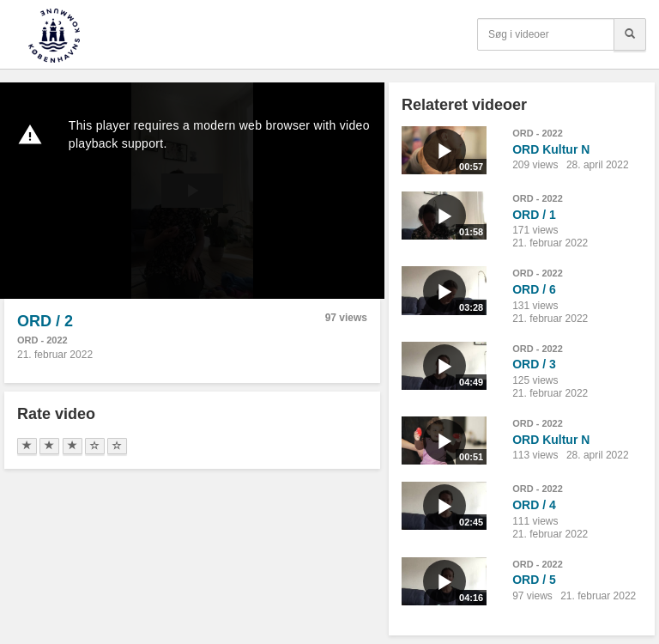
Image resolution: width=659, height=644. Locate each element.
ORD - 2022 (42, 340)
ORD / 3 (534, 364)
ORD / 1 (534, 215)
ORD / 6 (534, 289)
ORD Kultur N (551, 149)
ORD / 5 (534, 580)
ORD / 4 (534, 505)
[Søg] (630, 34)
